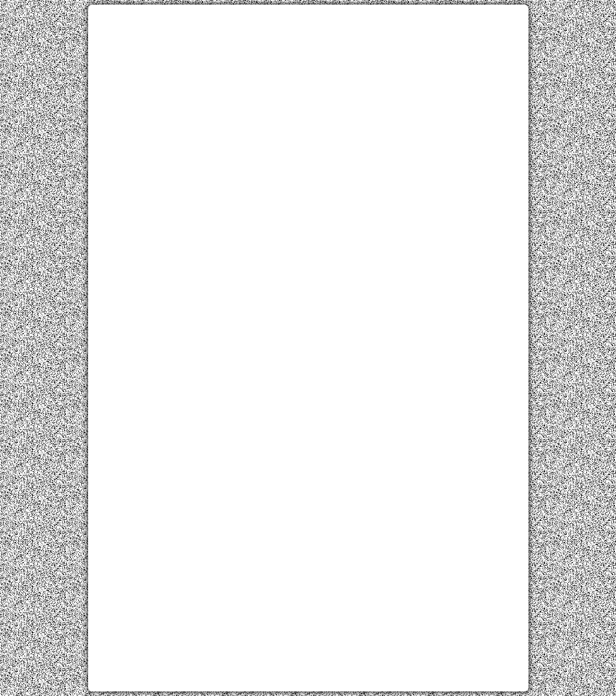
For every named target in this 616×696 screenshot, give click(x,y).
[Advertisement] (308, 93)
